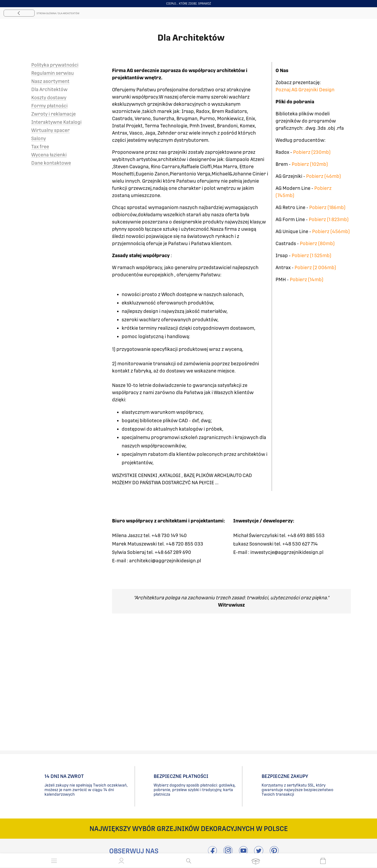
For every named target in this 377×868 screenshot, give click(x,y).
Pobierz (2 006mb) (315, 267)
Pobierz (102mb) (310, 164)
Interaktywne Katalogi (56, 122)
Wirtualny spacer (50, 130)
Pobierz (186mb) (327, 207)
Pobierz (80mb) (317, 243)
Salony (39, 138)
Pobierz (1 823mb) (329, 219)
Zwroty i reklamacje (53, 114)
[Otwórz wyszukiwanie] (189, 861)
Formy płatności (49, 106)
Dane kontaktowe (51, 163)
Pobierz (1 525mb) (311, 255)
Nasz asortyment (50, 81)
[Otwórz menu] (54, 861)
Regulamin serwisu (53, 73)
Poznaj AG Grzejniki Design (305, 90)
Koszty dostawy (49, 98)
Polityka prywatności (55, 65)
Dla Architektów (49, 89)
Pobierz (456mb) (331, 231)
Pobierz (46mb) (324, 176)
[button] (121, 861)
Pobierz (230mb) (312, 152)
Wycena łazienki (49, 155)
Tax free (40, 147)
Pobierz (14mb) (307, 279)
